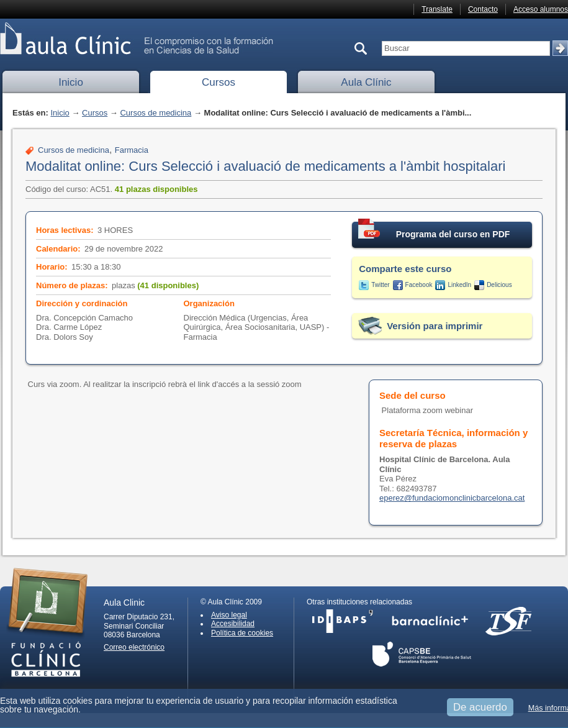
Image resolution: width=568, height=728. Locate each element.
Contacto (483, 9)
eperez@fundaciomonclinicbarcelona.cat (452, 498)
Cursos (219, 82)
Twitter (380, 285)
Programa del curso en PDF (434, 230)
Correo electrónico (134, 647)
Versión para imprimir (435, 326)
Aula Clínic (366, 82)
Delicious (499, 285)
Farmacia (132, 150)
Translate (437, 9)
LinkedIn (459, 285)
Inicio (71, 82)
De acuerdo (480, 707)
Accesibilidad (233, 624)
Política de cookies (242, 633)
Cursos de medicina (156, 113)
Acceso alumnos (541, 9)
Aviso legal (229, 615)
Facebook (419, 285)
